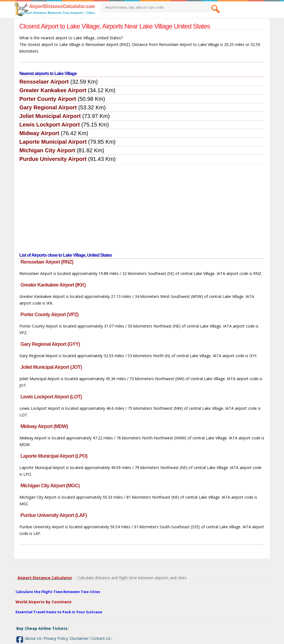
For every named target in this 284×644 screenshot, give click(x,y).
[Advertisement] (142, 206)
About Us (33, 638)
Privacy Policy (56, 638)
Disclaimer (79, 638)
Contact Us (101, 638)
